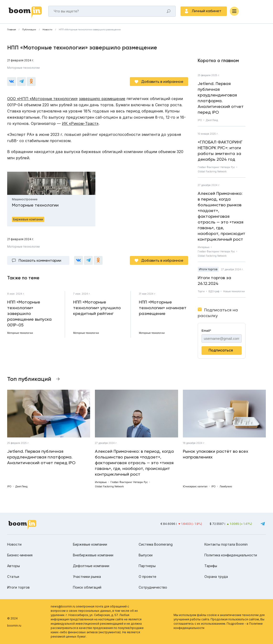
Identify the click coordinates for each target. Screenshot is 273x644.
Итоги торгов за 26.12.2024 (214, 280)
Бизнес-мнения (20, 555)
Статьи (13, 577)
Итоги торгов (208, 269)
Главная (11, 30)
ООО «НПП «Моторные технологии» (42, 99)
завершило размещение (102, 99)
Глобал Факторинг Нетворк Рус (216, 167)
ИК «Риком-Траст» (80, 123)
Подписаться (221, 350)
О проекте (147, 577)
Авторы (14, 566)
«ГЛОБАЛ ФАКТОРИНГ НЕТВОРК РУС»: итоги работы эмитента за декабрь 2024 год (220, 151)
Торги (201, 291)
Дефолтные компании (91, 566)
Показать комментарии (40, 260)
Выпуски (146, 555)
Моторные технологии (23, 68)
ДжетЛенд (212, 120)
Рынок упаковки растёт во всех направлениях (216, 454)
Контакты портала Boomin (226, 544)
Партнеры (147, 566)
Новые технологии (234, 291)
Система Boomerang (156, 544)
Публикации (29, 30)
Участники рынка (87, 577)
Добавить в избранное (162, 82)
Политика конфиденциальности (231, 555)
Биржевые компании (90, 544)
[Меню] (234, 11)
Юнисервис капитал (195, 486)
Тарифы (211, 566)
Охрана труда (216, 577)
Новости (47, 30)
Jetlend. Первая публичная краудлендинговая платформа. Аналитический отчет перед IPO (221, 98)
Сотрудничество (153, 587)
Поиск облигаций (87, 587)
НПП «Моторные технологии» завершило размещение (90, 30)
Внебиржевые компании (93, 555)
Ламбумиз (226, 486)
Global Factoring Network (212, 171)
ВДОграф (214, 291)
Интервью (204, 247)
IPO (200, 120)
